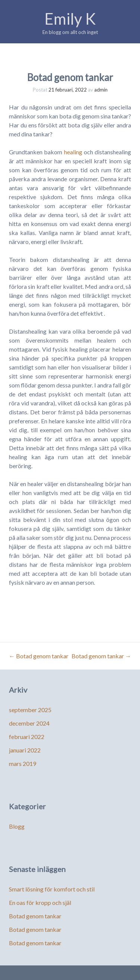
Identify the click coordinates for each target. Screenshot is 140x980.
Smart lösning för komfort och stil (52, 889)
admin (101, 90)
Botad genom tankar (39, 656)
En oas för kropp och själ (40, 902)
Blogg (17, 826)
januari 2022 (25, 750)
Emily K (70, 19)
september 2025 (30, 710)
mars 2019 (23, 763)
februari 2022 (27, 737)
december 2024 (29, 723)
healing (73, 152)
